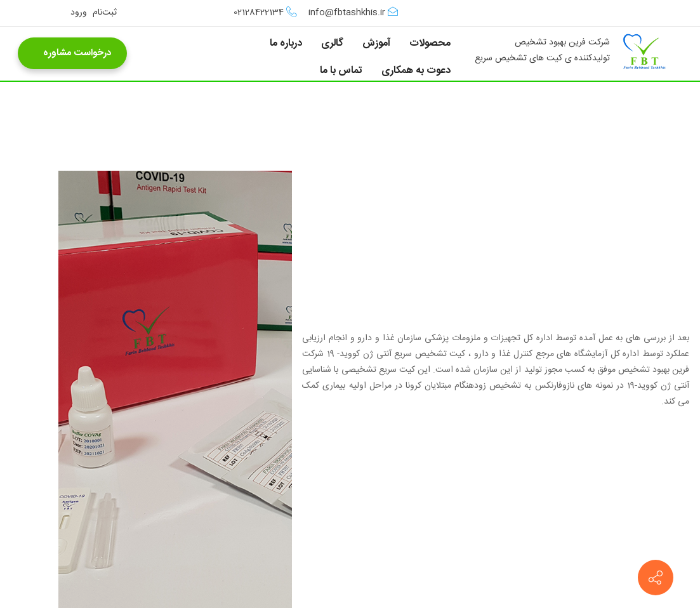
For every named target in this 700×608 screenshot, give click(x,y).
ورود (79, 13)
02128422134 (265, 13)
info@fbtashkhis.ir (353, 13)
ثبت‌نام (105, 13)
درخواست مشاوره (72, 53)
